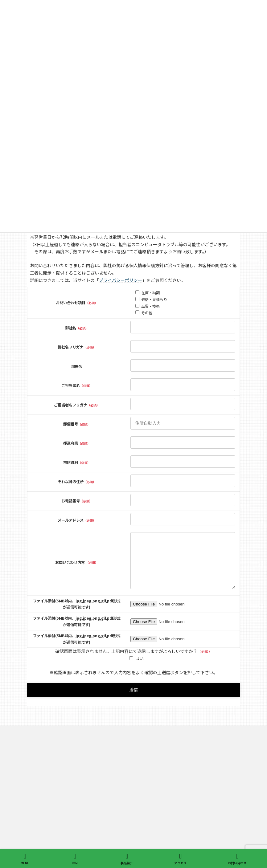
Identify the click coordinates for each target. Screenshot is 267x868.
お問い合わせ (237, 859)
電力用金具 (158, 807)
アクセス (180, 859)
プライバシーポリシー (121, 280)
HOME (75, 859)
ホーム (150, 753)
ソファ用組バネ (162, 817)
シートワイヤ (160, 828)
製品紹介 (152, 764)
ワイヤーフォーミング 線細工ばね (178, 774)
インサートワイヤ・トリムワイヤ (176, 839)
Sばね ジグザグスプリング (172, 785)
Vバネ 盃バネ (159, 796)
